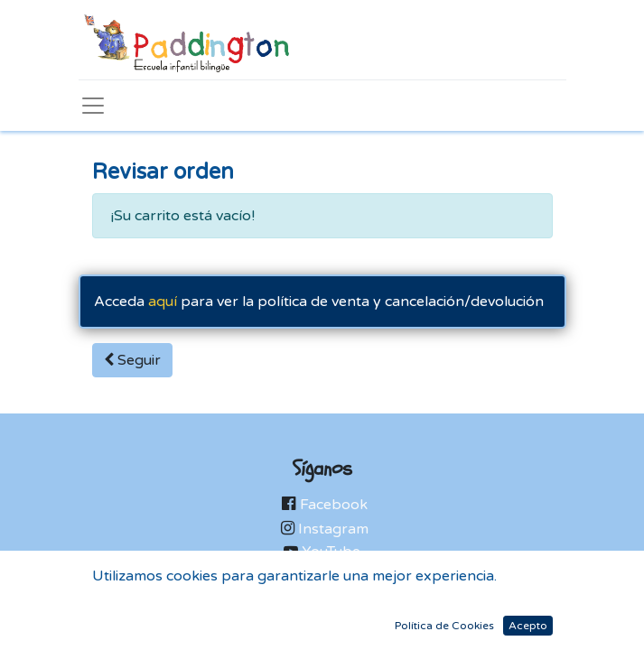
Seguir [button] (132, 360)
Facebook (334, 505)
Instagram (333, 529)
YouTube (331, 552)
